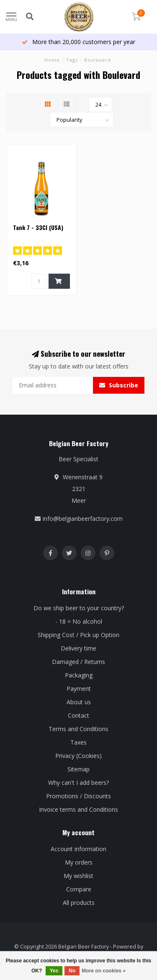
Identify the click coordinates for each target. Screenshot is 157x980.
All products (79, 903)
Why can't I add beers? (78, 783)
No (72, 971)
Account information (78, 849)
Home (52, 60)
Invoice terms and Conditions (78, 809)
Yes (54, 971)
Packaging (79, 675)
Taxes (78, 742)
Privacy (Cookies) (78, 756)
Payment (79, 689)
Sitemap (78, 769)
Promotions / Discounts (78, 796)
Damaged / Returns (78, 662)
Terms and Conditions (78, 729)
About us (79, 702)
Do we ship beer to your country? (79, 608)
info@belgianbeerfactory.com (83, 519)
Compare (79, 889)
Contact (78, 715)
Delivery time (78, 648)
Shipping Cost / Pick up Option (78, 635)
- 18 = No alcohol (79, 621)
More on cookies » (104, 971)
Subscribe (119, 385)
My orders (79, 862)
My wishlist (78, 876)
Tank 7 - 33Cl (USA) (38, 227)
